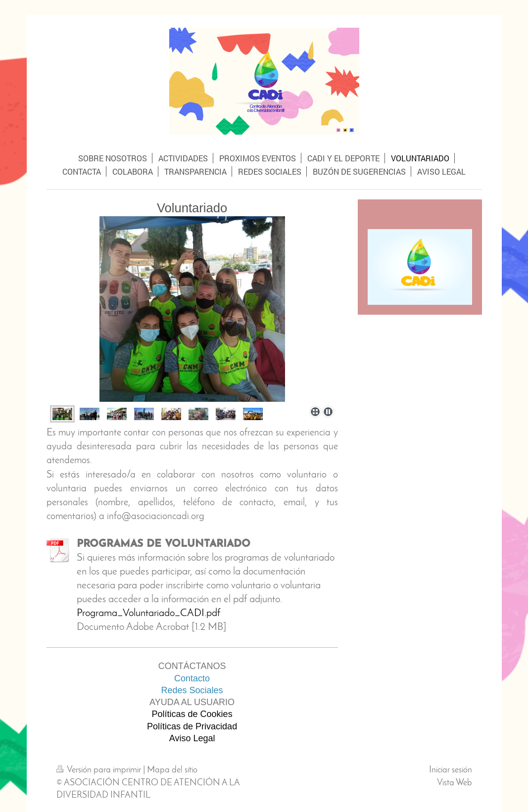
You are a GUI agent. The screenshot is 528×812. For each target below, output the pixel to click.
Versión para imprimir (100, 770)
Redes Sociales (192, 690)
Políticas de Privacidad (192, 726)
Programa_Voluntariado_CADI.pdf (148, 613)
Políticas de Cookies (192, 714)
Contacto (192, 678)
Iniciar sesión (451, 770)
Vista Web (455, 783)
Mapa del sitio (172, 770)
